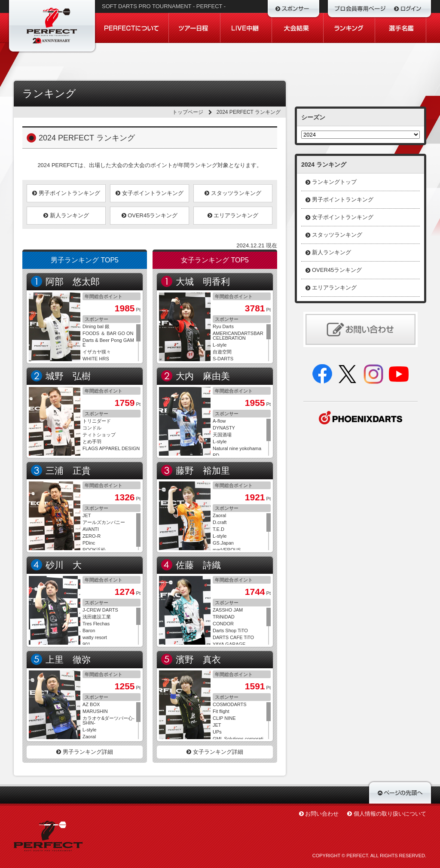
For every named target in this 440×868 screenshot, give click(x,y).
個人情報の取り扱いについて (390, 814)
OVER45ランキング (150, 215)
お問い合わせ (322, 814)
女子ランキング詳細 (215, 752)
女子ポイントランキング (150, 193)
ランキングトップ (334, 182)
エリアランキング (233, 215)
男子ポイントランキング (66, 193)
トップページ (188, 112)
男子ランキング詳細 (85, 752)
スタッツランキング (233, 193)
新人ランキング (66, 215)
